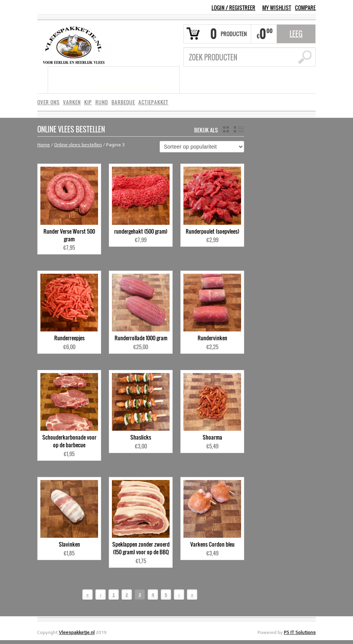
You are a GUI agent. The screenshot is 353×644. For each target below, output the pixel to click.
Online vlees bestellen (78, 145)
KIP (88, 102)
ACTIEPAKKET (153, 102)
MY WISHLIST (277, 8)
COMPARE (305, 8)
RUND (102, 102)
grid (226, 129)
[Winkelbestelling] (202, 147)
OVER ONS (48, 102)
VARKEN (72, 102)
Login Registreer (233, 8)
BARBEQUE (123, 102)
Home (44, 145)
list (239, 129)
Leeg (296, 34)
